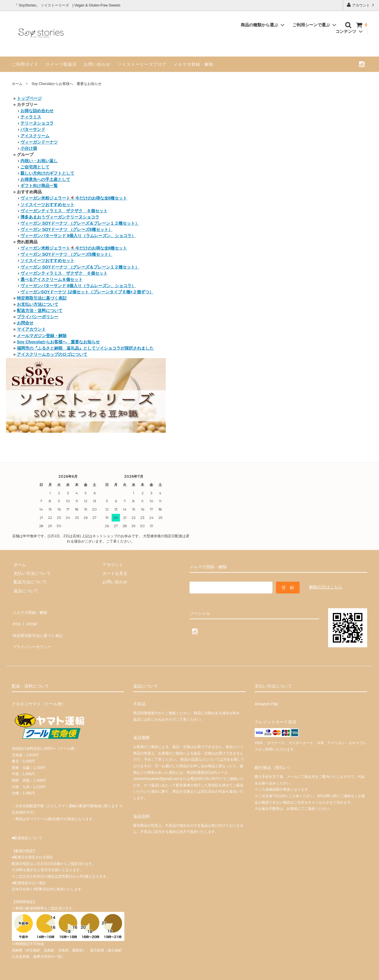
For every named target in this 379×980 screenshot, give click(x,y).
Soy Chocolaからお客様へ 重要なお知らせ (58, 342)
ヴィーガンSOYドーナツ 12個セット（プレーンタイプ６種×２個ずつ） (87, 292)
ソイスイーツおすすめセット (47, 205)
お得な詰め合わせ (37, 111)
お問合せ (25, 323)
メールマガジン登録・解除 (42, 336)
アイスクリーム (35, 136)
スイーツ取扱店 (61, 64)
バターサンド (33, 129)
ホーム (17, 84)
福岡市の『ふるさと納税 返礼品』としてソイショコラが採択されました (85, 348)
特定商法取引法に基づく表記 (39, 629)
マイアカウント (31, 329)
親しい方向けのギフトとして (47, 173)
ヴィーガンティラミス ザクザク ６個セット (64, 211)
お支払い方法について (38, 304)
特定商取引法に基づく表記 (42, 298)
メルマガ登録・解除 (193, 64)
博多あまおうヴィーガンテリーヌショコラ (60, 217)
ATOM (29, 620)
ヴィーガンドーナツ (39, 142)
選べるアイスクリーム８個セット (52, 279)
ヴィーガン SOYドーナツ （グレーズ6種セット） (66, 229)
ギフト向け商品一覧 (39, 186)
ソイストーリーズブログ (142, 64)
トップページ (29, 98)
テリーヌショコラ (37, 123)
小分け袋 (29, 148)
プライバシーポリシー (38, 317)
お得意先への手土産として (45, 179)
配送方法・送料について (40, 310)
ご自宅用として (35, 167)
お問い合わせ (97, 64)
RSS (16, 620)
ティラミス (31, 117)
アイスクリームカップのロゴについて (52, 354)
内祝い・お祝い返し (39, 161)
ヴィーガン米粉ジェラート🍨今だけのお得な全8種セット (74, 198)
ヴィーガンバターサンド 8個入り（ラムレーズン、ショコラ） (78, 236)
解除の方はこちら (326, 587)
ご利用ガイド (25, 64)
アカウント (361, 5)
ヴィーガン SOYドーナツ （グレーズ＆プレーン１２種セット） (80, 223)
